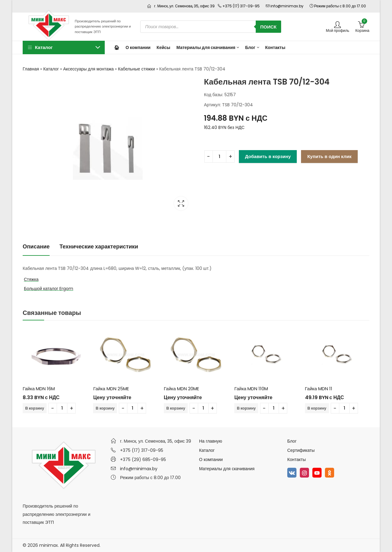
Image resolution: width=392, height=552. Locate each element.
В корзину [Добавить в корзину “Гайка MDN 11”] (317, 408)
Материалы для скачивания (227, 469)
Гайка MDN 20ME (181, 389)
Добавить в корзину (268, 156)
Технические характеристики (99, 246)
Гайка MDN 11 (319, 389)
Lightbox (181, 203)
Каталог (51, 69)
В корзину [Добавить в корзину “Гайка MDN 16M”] (35, 408)
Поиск (268, 27)
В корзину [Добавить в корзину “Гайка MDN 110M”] (247, 408)
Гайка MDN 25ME (111, 389)
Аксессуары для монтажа (88, 69)
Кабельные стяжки (136, 69)
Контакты (296, 459)
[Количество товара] (219, 157)
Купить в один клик (329, 156)
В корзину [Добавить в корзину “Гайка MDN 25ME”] (105, 408)
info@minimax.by (139, 469)
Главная (31, 69)
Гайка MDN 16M (39, 389)
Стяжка (31, 279)
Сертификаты (301, 450)
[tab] (36, 247)
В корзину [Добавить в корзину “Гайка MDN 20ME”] (176, 408)
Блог (292, 441)
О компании (211, 459)
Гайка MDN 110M (251, 389)
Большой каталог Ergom (49, 289)
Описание (36, 246)
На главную (211, 441)
